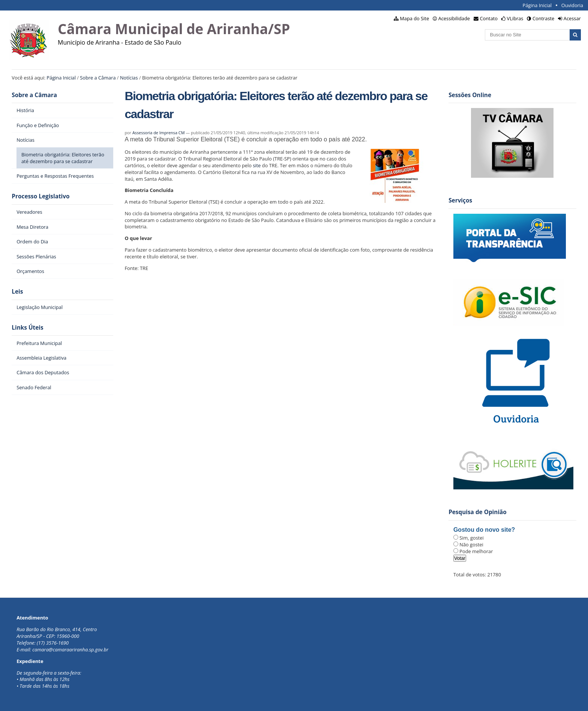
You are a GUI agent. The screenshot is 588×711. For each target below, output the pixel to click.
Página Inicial (537, 5)
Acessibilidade (454, 18)
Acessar (572, 18)
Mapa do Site (414, 18)
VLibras (515, 18)
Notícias (129, 78)
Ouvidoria (572, 5)
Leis (17, 292)
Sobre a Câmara (98, 78)
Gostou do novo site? (484, 530)
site (257, 165)
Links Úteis (27, 328)
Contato (489, 18)
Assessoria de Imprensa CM (159, 133)
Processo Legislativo (40, 196)
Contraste (543, 18)
